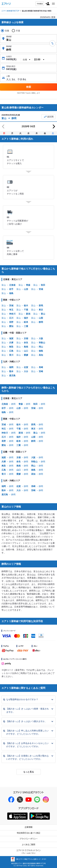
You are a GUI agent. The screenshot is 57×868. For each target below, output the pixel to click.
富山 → (9, 285)
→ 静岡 (9, 404)
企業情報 (29, 827)
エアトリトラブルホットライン (28, 852)
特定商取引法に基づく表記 (29, 833)
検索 (29, 87)
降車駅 (9, 46)
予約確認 (40, 4)
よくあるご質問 (28, 845)
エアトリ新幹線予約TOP (10, 11)
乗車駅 (9, 37)
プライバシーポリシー (29, 839)
